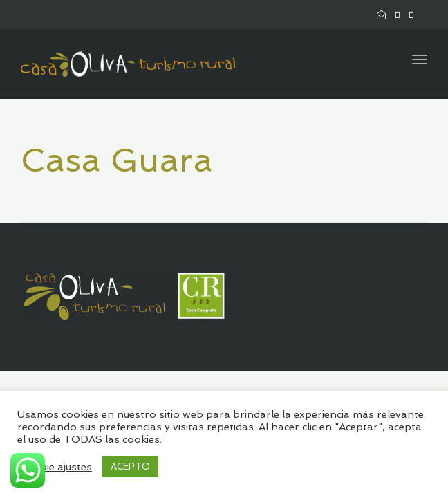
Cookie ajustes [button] (56, 467)
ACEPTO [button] (130, 467)
